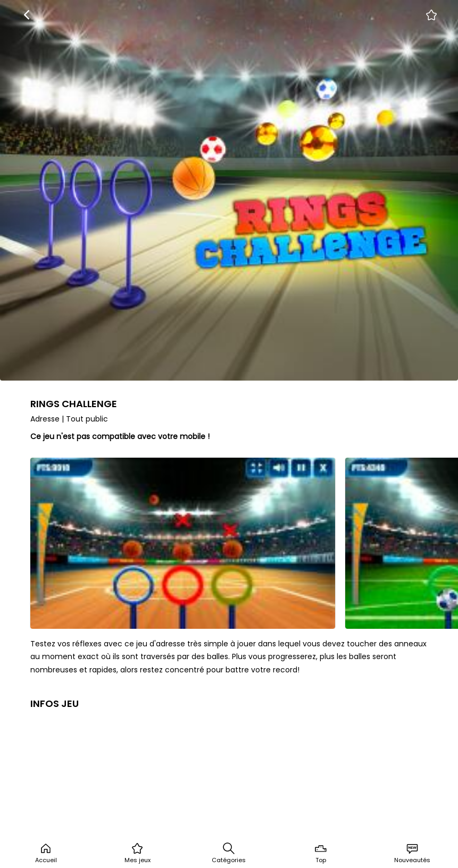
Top (321, 853)
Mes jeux (138, 853)
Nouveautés (412, 853)
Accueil (46, 853)
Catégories (229, 853)
